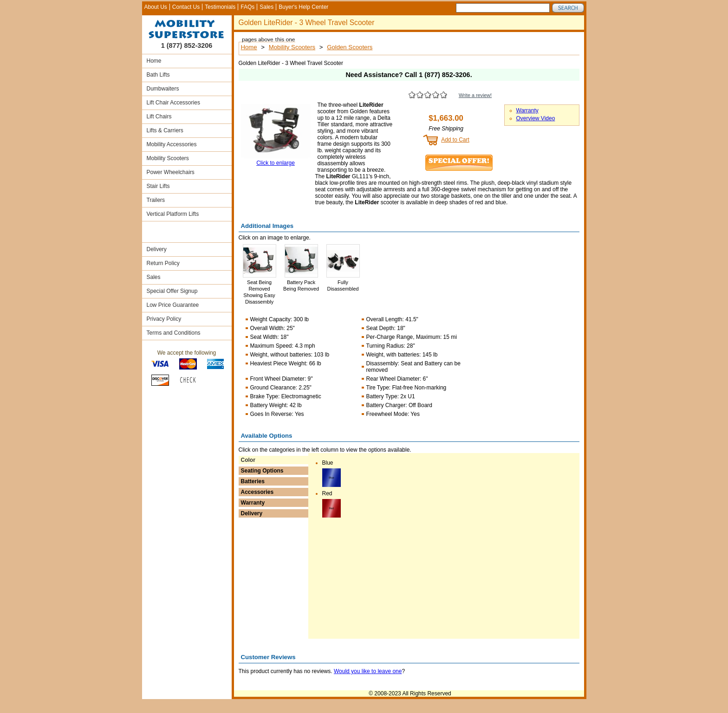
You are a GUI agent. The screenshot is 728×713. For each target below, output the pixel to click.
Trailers (156, 200)
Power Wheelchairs (171, 172)
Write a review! (475, 95)
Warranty (527, 110)
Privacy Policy (164, 319)
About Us (156, 7)
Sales (266, 7)
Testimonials (220, 7)
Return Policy (163, 263)
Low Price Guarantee (173, 305)
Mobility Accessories (172, 144)
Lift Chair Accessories (173, 103)
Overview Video (536, 118)
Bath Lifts (158, 75)
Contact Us (186, 7)
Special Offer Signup (172, 291)
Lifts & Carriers (165, 130)
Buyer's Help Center (303, 7)
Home (154, 61)
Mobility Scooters (168, 158)
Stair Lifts (158, 186)
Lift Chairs (159, 117)
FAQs (247, 7)
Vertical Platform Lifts (173, 214)
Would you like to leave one (368, 671)
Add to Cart (455, 140)
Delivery (157, 249)
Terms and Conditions (174, 333)
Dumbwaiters (163, 89)
